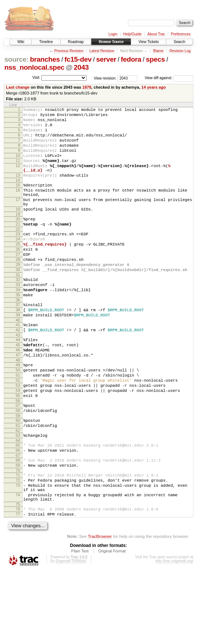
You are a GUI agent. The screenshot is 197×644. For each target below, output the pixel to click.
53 (18, 437)
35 (18, 331)
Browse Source (111, 42)
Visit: (36, 78)
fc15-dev (78, 59)
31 (18, 308)
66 (18, 512)
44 (18, 382)
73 (18, 552)
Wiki (21, 42)
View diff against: (169, 78)
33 (18, 319)
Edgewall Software (71, 634)
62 (18, 490)
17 (18, 218)
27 (18, 283)
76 (18, 580)
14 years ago (154, 87)
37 (18, 342)
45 (18, 389)
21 (18, 247)
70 (18, 535)
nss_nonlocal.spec (34, 67)
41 (18, 365)
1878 (87, 87)
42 (18, 371)
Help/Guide (132, 34)
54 (18, 443)
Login (113, 34)
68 (18, 522)
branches (45, 59)
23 (18, 258)
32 (18, 312)
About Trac (156, 34)
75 (18, 575)
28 (18, 289)
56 (18, 455)
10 (18, 165)
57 (18, 460)
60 (18, 477)
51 (18, 424)
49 (18, 412)
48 (18, 407)
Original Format (112, 624)
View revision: (105, 78)
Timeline (46, 42)
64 (18, 501)
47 (18, 401)
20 (18, 241)
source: (16, 59)
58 (18, 466)
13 (18, 189)
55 (18, 449)
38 (18, 348)
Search (179, 42)
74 (18, 564)
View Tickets (149, 42)
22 (18, 253)
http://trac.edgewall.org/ (174, 634)
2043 (81, 67)
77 (18, 586)
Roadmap (76, 42)
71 (18, 540)
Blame (158, 51)
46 (18, 395)
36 (18, 337)
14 (18, 196)
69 (18, 529)
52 (18, 431)
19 (18, 236)
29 (18, 295)
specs (155, 59)
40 (18, 360)
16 (18, 207)
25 (18, 270)
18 (18, 230)
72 (18, 546)
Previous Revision (69, 51)
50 (18, 418)
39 (18, 354)
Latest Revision (102, 51)
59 (18, 473)
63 (18, 494)
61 (18, 483)
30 (18, 301)
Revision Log (180, 51)
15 (18, 200)
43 (18, 378)
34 (18, 325)
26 (18, 277)
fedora (131, 59)
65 (18, 505)
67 (18, 518)
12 (18, 178)
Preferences (181, 34)
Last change (18, 87)
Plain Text (80, 624)
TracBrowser (100, 610)
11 (18, 171)
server (106, 59)
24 (18, 264)
